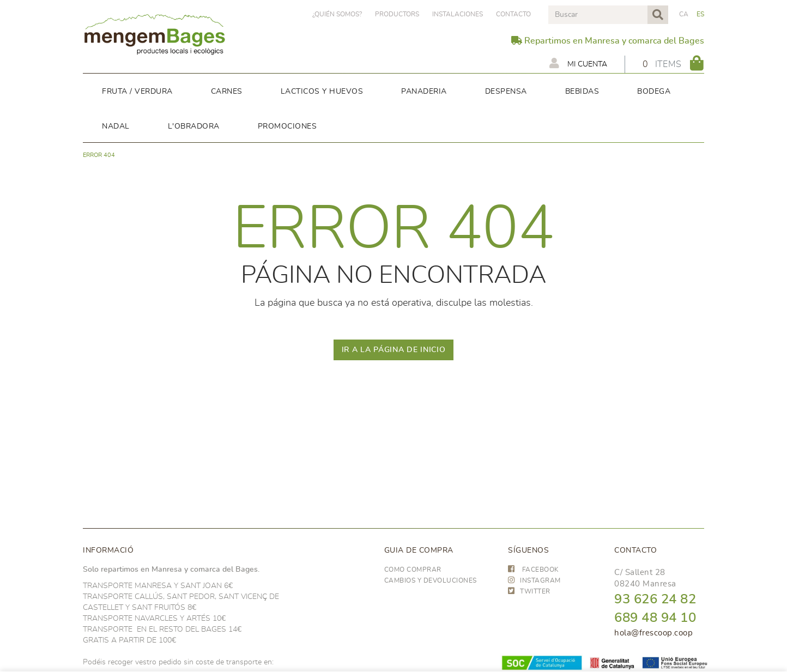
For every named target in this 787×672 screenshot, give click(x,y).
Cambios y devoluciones (431, 580)
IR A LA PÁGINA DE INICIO (394, 350)
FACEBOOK (534, 570)
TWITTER (529, 591)
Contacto (513, 14)
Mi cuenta (578, 63)
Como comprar (413, 570)
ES (701, 14)
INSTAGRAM (534, 580)
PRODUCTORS (397, 14)
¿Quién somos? (337, 14)
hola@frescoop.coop (653, 633)
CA (684, 14)
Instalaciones (458, 14)
